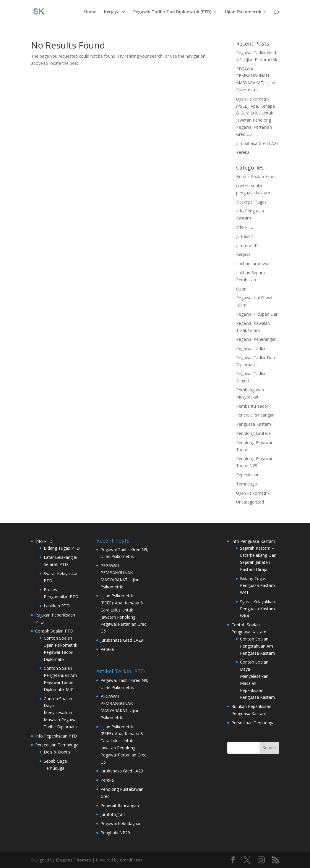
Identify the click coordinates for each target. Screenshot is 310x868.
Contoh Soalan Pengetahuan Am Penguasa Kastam (257, 646)
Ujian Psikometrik (243, 12)
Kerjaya (112, 12)
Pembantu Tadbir (253, 406)
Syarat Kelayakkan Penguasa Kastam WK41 (257, 609)
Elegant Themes (73, 860)
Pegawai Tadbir (251, 348)
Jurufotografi (113, 814)
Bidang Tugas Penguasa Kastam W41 (257, 586)
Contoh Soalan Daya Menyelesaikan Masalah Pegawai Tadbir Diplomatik (61, 713)
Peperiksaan (248, 475)
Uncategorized (250, 502)
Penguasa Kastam (254, 424)
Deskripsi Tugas (251, 202)
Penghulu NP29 (115, 833)
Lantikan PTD (57, 606)
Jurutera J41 (247, 245)
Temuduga (246, 484)
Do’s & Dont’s (57, 752)
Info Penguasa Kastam (253, 541)
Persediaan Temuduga (57, 745)
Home (90, 12)
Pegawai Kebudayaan (121, 823)
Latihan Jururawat (253, 263)
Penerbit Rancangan (255, 415)
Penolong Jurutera (253, 433)
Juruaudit (245, 236)
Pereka (243, 152)
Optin (241, 289)
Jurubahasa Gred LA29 (257, 143)
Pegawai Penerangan (256, 339)
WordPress (131, 860)
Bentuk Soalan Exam (256, 176)
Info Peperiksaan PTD (56, 736)
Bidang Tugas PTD (62, 548)
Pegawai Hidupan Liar (257, 314)
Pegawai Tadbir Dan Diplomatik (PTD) (172, 12)
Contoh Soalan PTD (54, 631)
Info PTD (245, 227)
